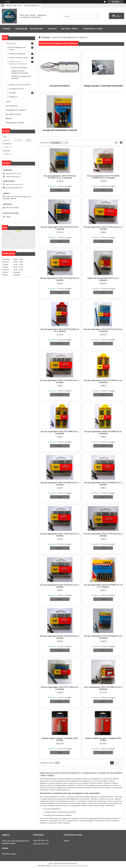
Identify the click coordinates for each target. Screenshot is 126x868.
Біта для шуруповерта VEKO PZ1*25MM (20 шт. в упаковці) (60, 432)
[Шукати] (98, 16)
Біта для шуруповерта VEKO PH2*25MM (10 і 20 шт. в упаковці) (103, 586)
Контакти (52, 29)
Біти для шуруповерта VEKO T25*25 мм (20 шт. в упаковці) (60, 637)
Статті (8, 102)
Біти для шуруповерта (60, 86)
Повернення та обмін (93, 29)
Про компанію (37, 29)
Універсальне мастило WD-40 (20, 85)
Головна (6, 29)
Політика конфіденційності (79, 866)
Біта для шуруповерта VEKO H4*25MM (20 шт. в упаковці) (103, 484)
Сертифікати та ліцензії (16, 110)
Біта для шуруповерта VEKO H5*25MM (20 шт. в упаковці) (60, 484)
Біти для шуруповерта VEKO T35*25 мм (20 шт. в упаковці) (103, 535)
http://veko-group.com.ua (14, 184)
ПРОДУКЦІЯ (11, 43)
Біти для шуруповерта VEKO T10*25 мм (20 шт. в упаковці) (103, 228)
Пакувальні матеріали (17, 54)
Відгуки (9, 118)
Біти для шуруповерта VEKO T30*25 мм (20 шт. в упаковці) (60, 381)
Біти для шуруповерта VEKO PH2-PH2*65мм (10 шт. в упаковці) (60, 330)
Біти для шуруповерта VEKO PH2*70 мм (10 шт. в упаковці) (60, 688)
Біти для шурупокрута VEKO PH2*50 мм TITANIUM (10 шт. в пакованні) (60, 177)
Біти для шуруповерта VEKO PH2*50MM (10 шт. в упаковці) (103, 637)
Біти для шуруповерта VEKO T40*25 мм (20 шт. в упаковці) (60, 535)
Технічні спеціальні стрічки (18, 58)
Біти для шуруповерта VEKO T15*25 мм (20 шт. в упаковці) (60, 279)
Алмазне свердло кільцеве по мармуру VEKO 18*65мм (60, 739)
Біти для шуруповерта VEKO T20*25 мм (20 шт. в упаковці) (60, 586)
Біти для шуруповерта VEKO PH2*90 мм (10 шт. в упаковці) (60, 228)
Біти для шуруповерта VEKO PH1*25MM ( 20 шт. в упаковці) (103, 381)
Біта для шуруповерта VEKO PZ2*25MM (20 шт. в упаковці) (103, 432)
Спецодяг (12, 93)
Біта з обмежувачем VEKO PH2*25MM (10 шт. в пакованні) (103, 688)
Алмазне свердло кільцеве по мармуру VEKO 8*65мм (103, 739)
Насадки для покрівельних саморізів (60, 130)
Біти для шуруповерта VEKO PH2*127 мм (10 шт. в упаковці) (103, 330)
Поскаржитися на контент (60, 866)
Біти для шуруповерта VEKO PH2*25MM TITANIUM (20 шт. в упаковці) (103, 177)
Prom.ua (75, 863)
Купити (60, 190)
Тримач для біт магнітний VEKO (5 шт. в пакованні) (103, 279)
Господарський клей (16, 89)
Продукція (20, 29)
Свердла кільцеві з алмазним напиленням (103, 86)
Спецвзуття (13, 97)
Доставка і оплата (70, 29)
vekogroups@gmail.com (14, 188)
